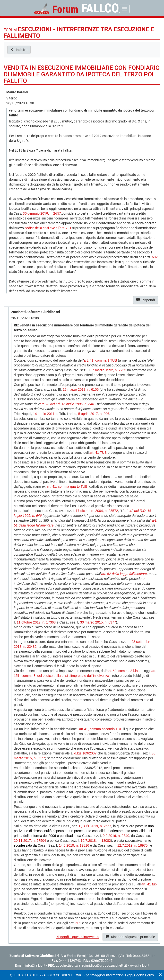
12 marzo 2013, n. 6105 (81, 389)
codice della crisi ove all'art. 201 (48, 228)
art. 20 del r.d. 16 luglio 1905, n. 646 (67, 404)
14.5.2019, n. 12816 (74, 845)
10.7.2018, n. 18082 (96, 841)
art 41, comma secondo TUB (101, 729)
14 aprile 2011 (44, 414)
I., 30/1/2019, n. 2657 (95, 826)
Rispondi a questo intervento (77, 937)
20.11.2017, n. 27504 (30, 841)
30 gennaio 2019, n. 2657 (42, 213)
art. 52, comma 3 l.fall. (123, 671)
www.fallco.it (139, 965)
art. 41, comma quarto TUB (67, 486)
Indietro (19, 50)
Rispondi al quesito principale (130, 937)
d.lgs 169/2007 (86, 753)
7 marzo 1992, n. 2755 (109, 370)
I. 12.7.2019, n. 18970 (131, 845)
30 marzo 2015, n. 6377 (98, 622)
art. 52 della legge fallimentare (124, 574)
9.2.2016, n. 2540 (116, 836)
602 (155, 257)
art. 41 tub (149, 884)
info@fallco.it (35, 965)
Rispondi (146, 300)
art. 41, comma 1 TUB (100, 360)
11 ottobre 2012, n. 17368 (36, 622)
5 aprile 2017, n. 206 (94, 414)
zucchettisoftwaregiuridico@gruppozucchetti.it (91, 965)
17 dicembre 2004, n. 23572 (97, 511)
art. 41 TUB (98, 453)
